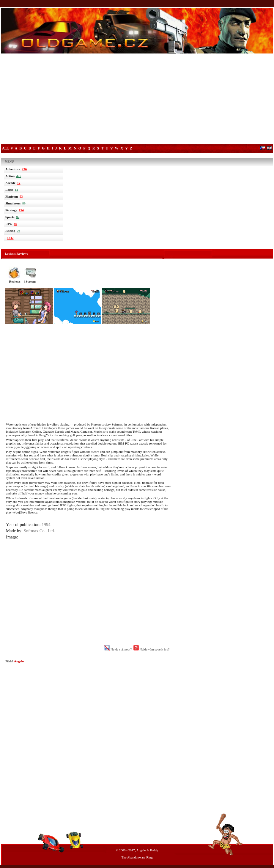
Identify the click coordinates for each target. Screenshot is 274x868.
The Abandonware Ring (137, 857)
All (5, 148)
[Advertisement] (137, 99)
